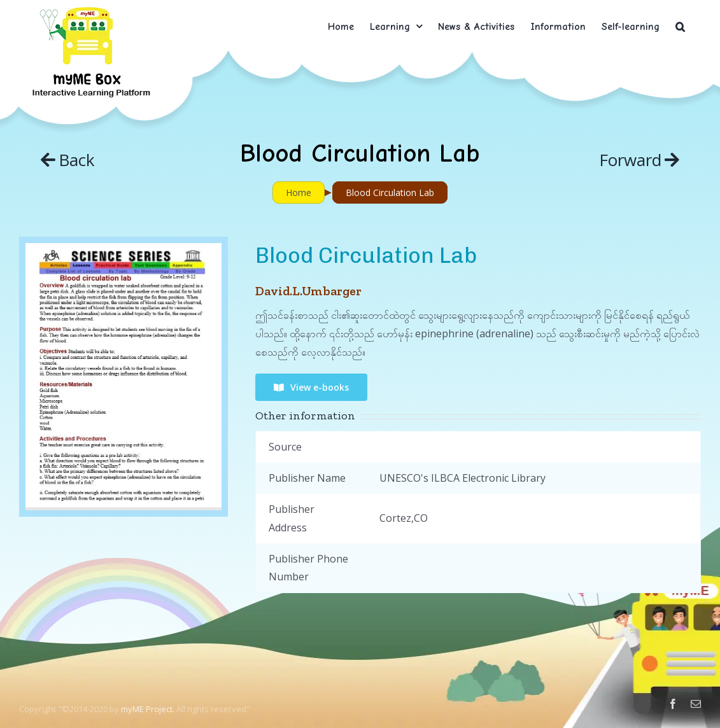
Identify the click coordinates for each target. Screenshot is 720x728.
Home (299, 192)
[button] (680, 26)
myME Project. (148, 709)
